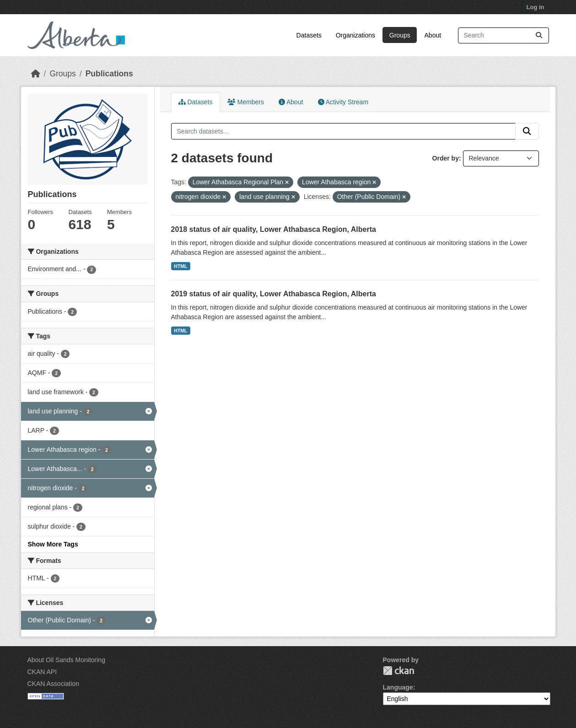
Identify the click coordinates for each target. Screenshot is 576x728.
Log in (536, 7)
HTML (180, 266)
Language (398, 687)
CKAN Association (54, 684)
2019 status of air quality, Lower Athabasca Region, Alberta (274, 294)
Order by (446, 158)
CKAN (398, 671)
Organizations (355, 35)
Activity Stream (343, 102)
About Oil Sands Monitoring (66, 660)
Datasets (309, 35)
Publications (109, 74)
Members (246, 102)
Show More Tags (53, 544)
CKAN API (42, 672)
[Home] (36, 74)
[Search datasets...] (503, 35)
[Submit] (539, 35)
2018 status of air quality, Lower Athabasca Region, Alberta (274, 229)
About (433, 35)
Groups (400, 35)
